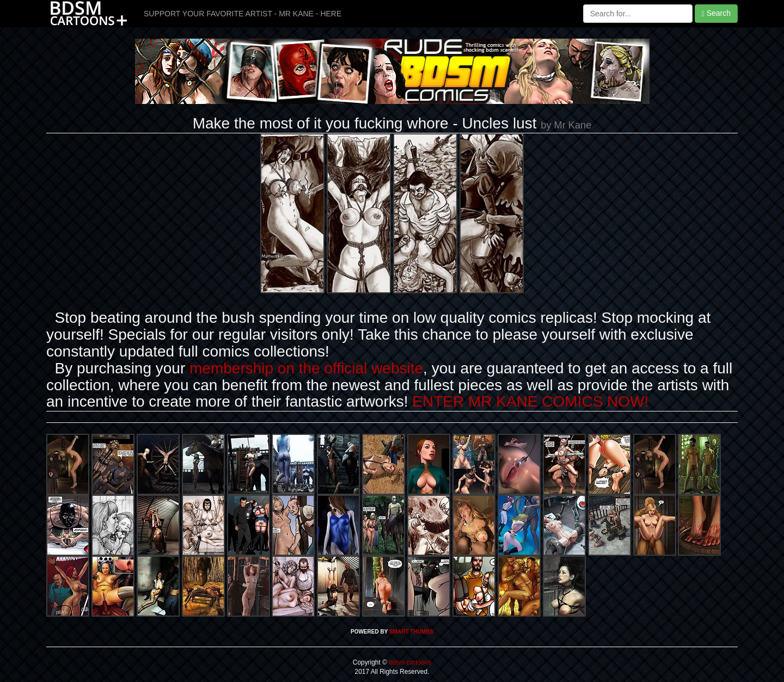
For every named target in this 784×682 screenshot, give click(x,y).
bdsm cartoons (409, 662)
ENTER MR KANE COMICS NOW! (530, 401)
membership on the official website (306, 368)
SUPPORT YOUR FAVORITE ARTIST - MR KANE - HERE (243, 14)
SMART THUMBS (411, 632)
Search (716, 13)
